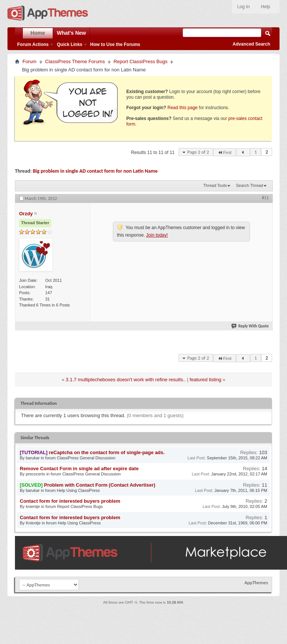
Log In (243, 7)
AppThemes (256, 583)
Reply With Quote (250, 326)
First (225, 152)
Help (266, 7)
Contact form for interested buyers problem (70, 501)
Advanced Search (251, 44)
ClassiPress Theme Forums (75, 61)
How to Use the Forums (115, 44)
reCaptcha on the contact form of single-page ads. (107, 452)
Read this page (183, 108)
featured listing (206, 380)
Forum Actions (33, 44)
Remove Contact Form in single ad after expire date (79, 469)
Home (38, 33)
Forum (30, 61)
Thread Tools (215, 185)
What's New (71, 33)
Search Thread (249, 185)
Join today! (157, 235)
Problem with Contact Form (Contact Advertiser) (100, 485)
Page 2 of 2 (198, 152)
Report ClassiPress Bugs (141, 61)
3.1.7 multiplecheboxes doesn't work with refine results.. (126, 380)
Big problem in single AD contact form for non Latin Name (95, 171)
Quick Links (70, 44)
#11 (265, 198)
